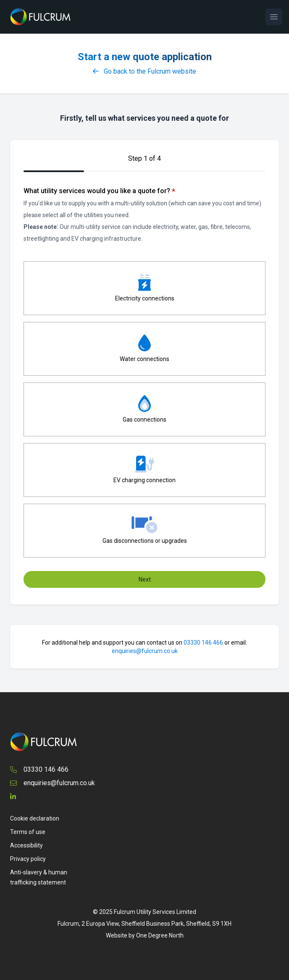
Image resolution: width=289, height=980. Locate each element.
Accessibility (26, 845)
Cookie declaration (35, 818)
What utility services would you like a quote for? (99, 191)
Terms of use (28, 832)
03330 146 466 (203, 643)
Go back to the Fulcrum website (144, 71)
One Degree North (160, 935)
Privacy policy (28, 859)
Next (145, 579)
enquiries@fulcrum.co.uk (145, 651)
